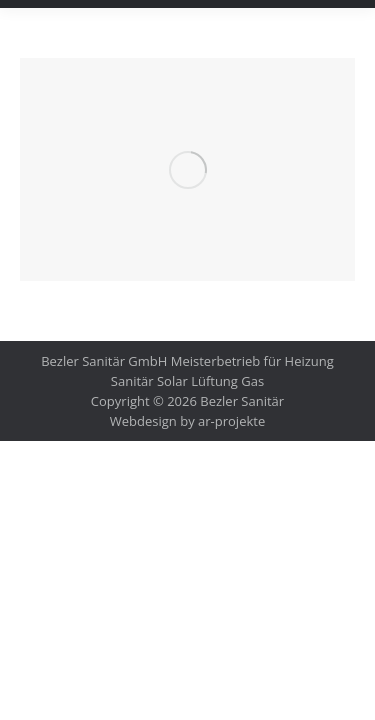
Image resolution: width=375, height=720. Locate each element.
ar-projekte (231, 421)
